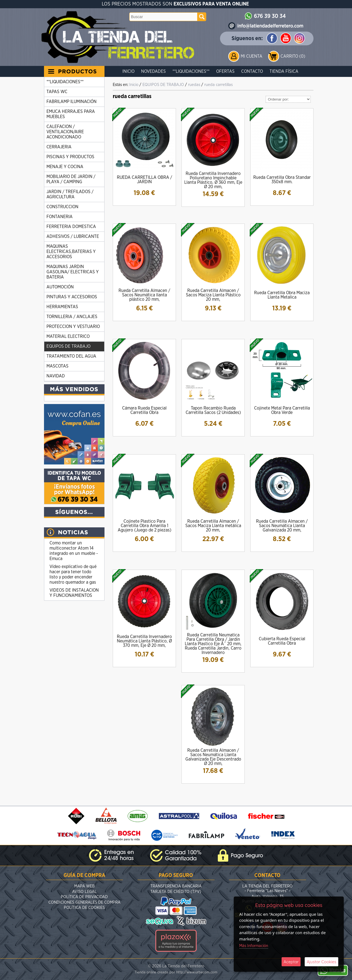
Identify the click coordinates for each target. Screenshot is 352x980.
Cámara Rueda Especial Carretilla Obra (144, 410)
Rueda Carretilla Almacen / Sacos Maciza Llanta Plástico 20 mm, (213, 295)
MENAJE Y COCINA (65, 167)
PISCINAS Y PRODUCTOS (70, 157)
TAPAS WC (57, 92)
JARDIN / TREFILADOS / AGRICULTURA (70, 194)
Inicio (128, 71)
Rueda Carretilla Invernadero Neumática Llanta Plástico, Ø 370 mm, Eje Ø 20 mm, (144, 641)
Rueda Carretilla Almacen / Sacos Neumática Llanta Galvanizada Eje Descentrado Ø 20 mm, (213, 757)
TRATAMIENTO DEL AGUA (71, 356)
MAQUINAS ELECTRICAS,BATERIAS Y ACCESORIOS (71, 252)
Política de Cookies (84, 908)
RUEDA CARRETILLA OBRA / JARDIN (145, 180)
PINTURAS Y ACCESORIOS (72, 297)
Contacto (252, 71)
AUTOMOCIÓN (60, 287)
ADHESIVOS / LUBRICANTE (73, 236)
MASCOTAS (57, 366)
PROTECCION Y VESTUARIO (73, 327)
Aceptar (291, 962)
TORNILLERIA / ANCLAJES (72, 317)
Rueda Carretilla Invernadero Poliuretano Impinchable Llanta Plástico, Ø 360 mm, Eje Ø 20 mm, (213, 180)
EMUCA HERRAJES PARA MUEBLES (71, 114)
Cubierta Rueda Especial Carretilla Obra (282, 641)
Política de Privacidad (84, 897)
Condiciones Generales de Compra (84, 902)
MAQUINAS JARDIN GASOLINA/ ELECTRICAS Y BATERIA (73, 272)
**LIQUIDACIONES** (191, 71)
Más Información (254, 946)
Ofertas (225, 71)
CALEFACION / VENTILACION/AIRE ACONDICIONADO (65, 132)
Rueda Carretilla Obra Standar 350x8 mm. (282, 180)
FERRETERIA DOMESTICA (71, 227)
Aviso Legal (84, 892)
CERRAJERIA (59, 147)
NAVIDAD (56, 376)
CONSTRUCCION (62, 207)
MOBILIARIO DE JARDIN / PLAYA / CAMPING (71, 179)
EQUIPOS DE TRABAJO (68, 346)
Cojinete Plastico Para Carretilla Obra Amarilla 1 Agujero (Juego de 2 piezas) (145, 526)
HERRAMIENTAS (62, 307)
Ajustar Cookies (321, 962)
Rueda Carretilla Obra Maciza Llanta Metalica (282, 295)
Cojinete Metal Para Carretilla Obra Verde (282, 410)
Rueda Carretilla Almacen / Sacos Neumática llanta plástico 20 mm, (144, 295)
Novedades (153, 71)
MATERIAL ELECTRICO (68, 336)
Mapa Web (84, 886)
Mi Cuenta (251, 56)
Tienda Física (284, 71)
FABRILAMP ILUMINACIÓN (71, 102)
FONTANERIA (60, 217)
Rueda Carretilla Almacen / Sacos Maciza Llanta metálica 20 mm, (213, 526)
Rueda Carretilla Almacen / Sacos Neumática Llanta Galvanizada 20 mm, (282, 526)
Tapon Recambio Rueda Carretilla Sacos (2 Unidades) (213, 410)
